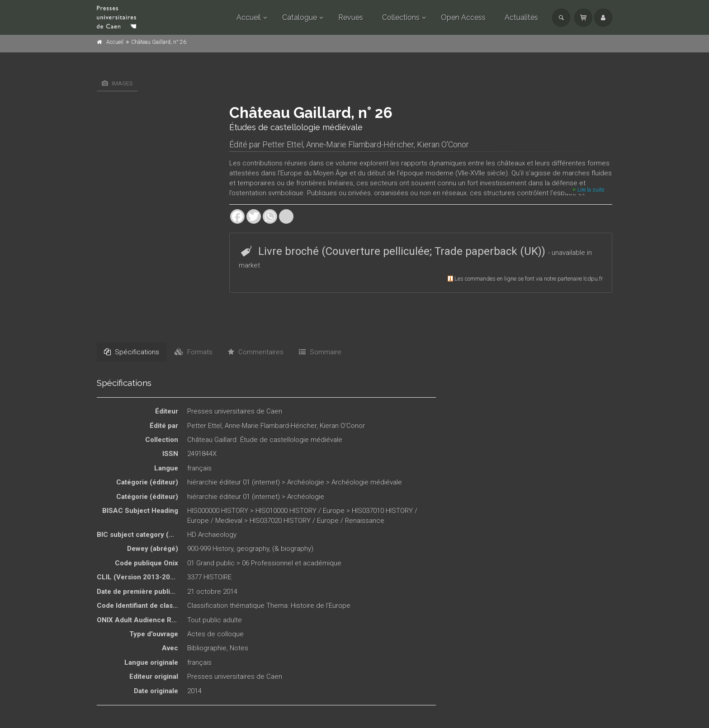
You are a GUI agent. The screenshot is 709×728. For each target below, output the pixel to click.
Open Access (463, 17)
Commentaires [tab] (256, 352)
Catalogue (300, 17)
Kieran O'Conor (443, 144)
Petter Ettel (283, 144)
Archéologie (306, 482)
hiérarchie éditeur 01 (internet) (234, 482)
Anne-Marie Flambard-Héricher (360, 144)
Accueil (249, 17)
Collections (401, 17)
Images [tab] (117, 83)
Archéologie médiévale (367, 482)
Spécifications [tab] (132, 352)
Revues (351, 17)
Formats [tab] (194, 352)
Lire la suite (588, 190)
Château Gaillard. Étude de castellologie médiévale (265, 440)
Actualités (521, 17)
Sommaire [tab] (320, 352)
